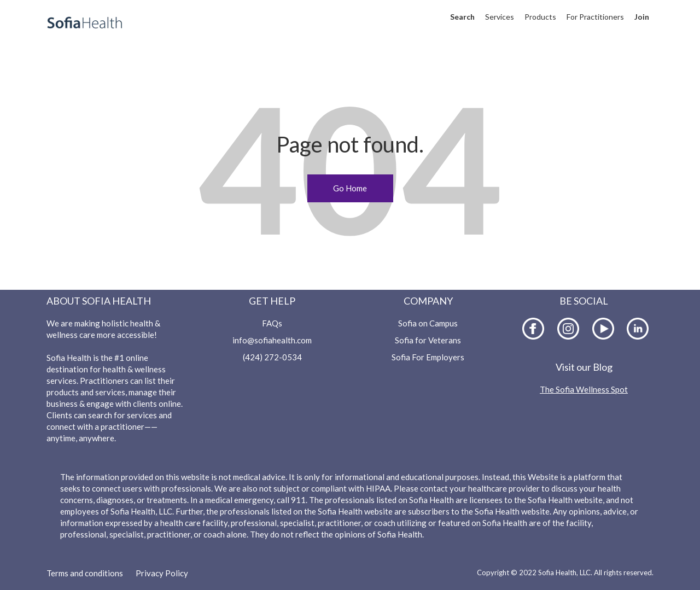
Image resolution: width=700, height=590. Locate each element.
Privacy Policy (162, 573)
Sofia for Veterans (428, 340)
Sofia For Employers (428, 357)
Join (642, 17)
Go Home (350, 188)
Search (462, 17)
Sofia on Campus (428, 323)
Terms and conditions (85, 573)
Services (500, 17)
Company (428, 301)
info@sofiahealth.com (272, 340)
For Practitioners (595, 17)
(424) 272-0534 (272, 357)
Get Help (272, 301)
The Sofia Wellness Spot (584, 389)
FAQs (272, 323)
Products (540, 17)
